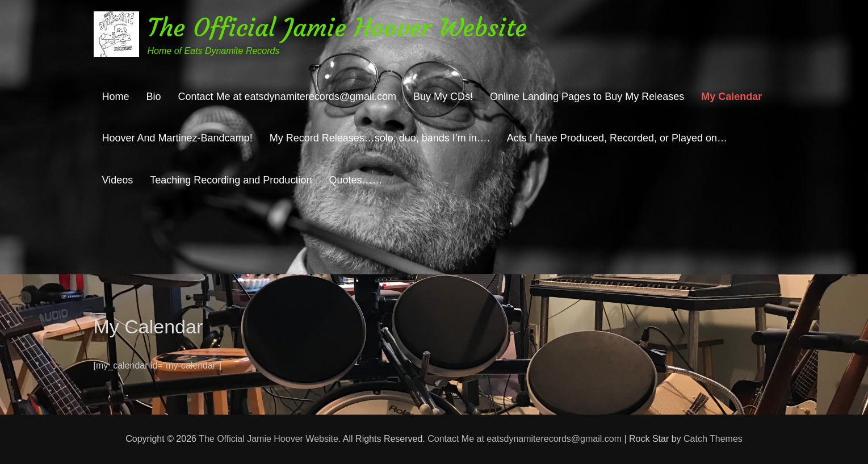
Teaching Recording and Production (231, 180)
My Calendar (731, 97)
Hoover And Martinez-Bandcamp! (177, 138)
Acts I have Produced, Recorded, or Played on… (617, 138)
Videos (118, 180)
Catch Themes (713, 439)
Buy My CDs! (443, 97)
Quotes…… (355, 180)
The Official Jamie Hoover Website (337, 28)
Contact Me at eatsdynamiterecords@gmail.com (287, 97)
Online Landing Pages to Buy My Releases (587, 97)
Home (116, 97)
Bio (154, 97)
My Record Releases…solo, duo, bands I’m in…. (380, 138)
